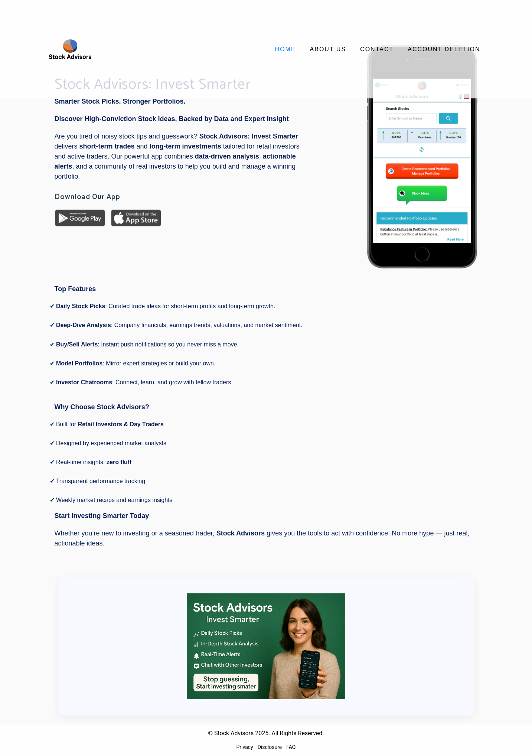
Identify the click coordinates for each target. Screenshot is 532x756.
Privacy (245, 747)
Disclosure (270, 747)
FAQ (291, 747)
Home (285, 49)
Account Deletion (444, 49)
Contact (377, 49)
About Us (328, 49)
